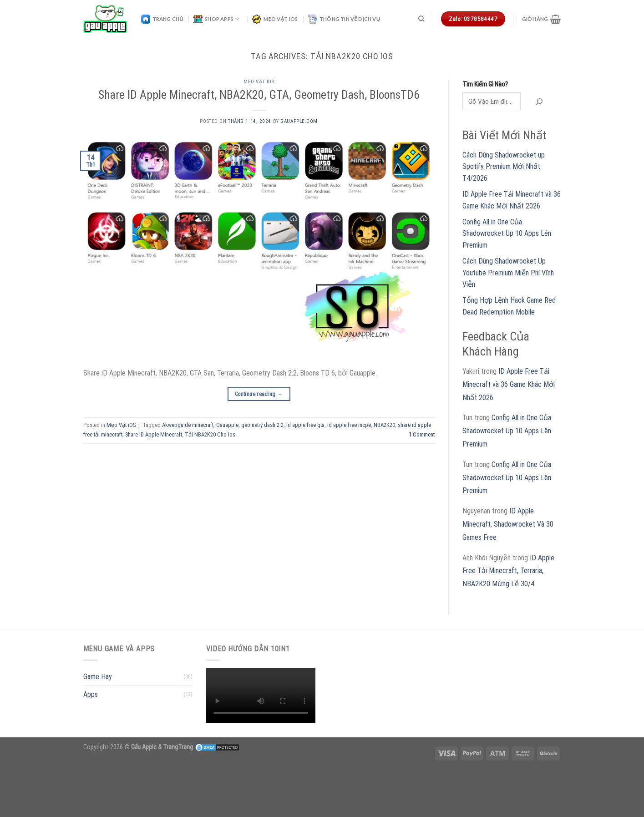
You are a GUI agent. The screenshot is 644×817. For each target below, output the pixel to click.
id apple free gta (305, 425)
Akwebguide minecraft (188, 425)
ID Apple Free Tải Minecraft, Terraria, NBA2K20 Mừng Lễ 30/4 (508, 571)
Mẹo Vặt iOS (275, 19)
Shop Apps (216, 19)
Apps (91, 694)
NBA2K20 (384, 425)
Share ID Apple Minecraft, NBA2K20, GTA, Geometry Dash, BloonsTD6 (259, 95)
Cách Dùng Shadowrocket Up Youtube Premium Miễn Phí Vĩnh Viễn (508, 273)
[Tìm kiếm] (421, 19)
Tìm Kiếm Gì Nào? (485, 84)
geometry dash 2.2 (262, 425)
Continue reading (259, 394)
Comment (422, 434)
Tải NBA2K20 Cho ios (210, 434)
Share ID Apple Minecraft (154, 434)
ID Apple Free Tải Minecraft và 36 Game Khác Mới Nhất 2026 (509, 384)
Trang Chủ (162, 19)
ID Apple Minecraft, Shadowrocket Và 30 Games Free (508, 524)
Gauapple (227, 425)
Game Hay (98, 677)
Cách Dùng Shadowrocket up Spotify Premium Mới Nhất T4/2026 (504, 167)
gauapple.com (299, 121)
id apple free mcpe (349, 425)
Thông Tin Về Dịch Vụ (344, 19)
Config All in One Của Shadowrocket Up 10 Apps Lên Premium (507, 233)
